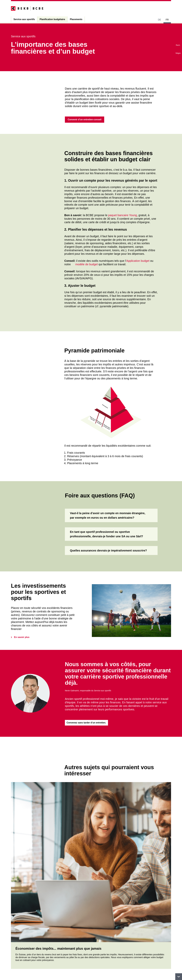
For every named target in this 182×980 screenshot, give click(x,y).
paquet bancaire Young (123, 216)
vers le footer (179, 977)
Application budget (138, 261)
